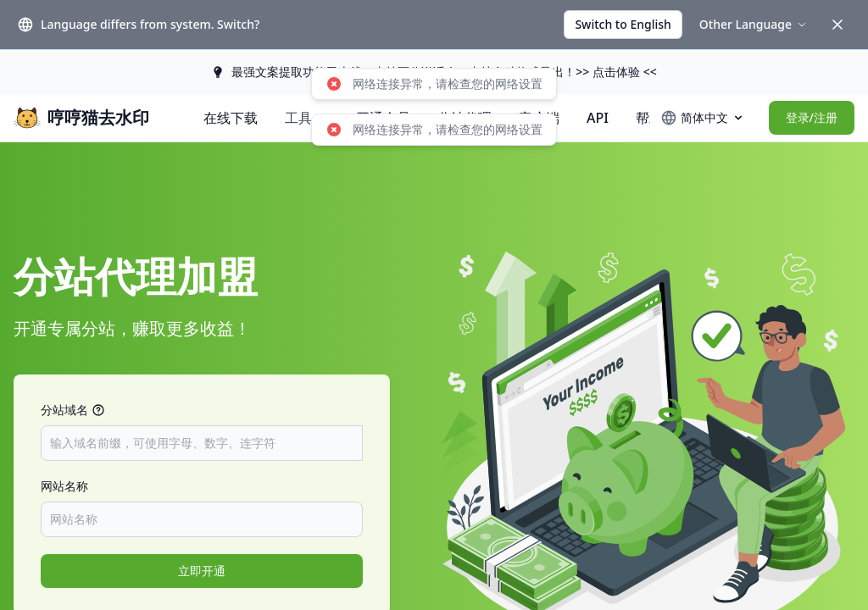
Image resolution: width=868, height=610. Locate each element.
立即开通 (202, 571)
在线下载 (231, 118)
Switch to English (623, 24)
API (598, 118)
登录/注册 (812, 117)
